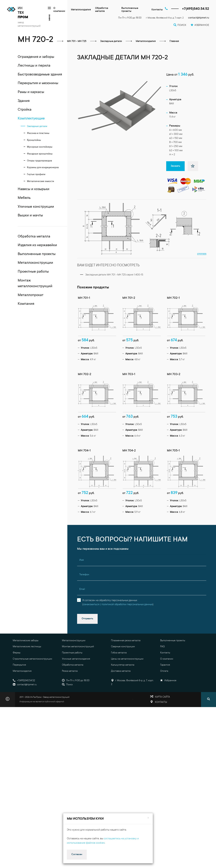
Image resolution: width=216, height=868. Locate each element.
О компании (59, 10)
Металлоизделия (81, 10)
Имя (82, 579)
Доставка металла (121, 691)
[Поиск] (208, 719)
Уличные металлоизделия (76, 678)
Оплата (164, 691)
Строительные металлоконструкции (32, 678)
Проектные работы (72, 672)
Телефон (84, 594)
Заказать (175, 166)
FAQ (162, 666)
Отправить (87, 638)
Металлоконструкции (74, 660)
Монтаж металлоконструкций (78, 666)
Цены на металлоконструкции (127, 678)
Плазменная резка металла (126, 660)
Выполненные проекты (130, 10)
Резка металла (70, 691)
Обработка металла (102, 10)
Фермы (17, 672)
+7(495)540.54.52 (196, 9)
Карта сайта (162, 716)
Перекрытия (19, 684)
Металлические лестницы (27, 666)
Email (82, 608)
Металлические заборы (26, 660)
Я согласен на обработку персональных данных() (118, 622)
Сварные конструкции (123, 666)
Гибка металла (119, 672)
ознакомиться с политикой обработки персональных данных (118, 624)
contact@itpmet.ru (199, 18)
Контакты (157, 10)
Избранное (168, 700)
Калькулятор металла (123, 684)
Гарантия (165, 684)
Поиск (67, 704)
